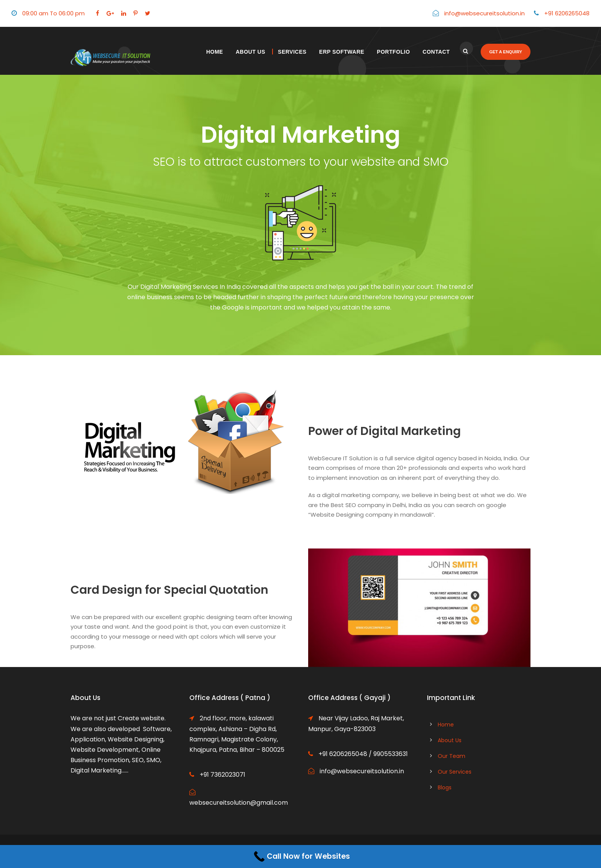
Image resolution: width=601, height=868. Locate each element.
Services (292, 52)
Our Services (455, 772)
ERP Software (342, 52)
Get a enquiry (506, 52)
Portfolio (393, 52)
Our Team (452, 756)
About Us (250, 52)
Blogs (445, 787)
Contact (436, 52)
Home (215, 52)
